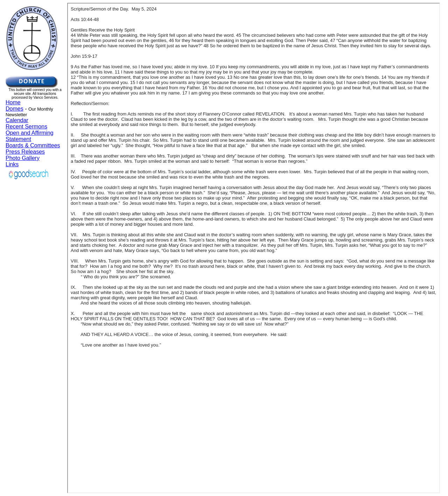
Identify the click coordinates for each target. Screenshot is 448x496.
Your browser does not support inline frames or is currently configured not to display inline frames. (35, 119)
